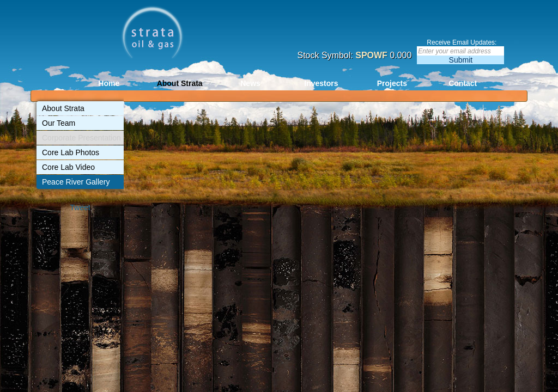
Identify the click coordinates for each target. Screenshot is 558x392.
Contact (463, 83)
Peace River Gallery (76, 182)
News (250, 83)
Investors (321, 83)
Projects (392, 83)
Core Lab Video (68, 167)
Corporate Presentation (81, 138)
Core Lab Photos (71, 152)
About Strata (180, 83)
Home (109, 83)
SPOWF (371, 55)
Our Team (59, 123)
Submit (461, 60)
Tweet (80, 207)
